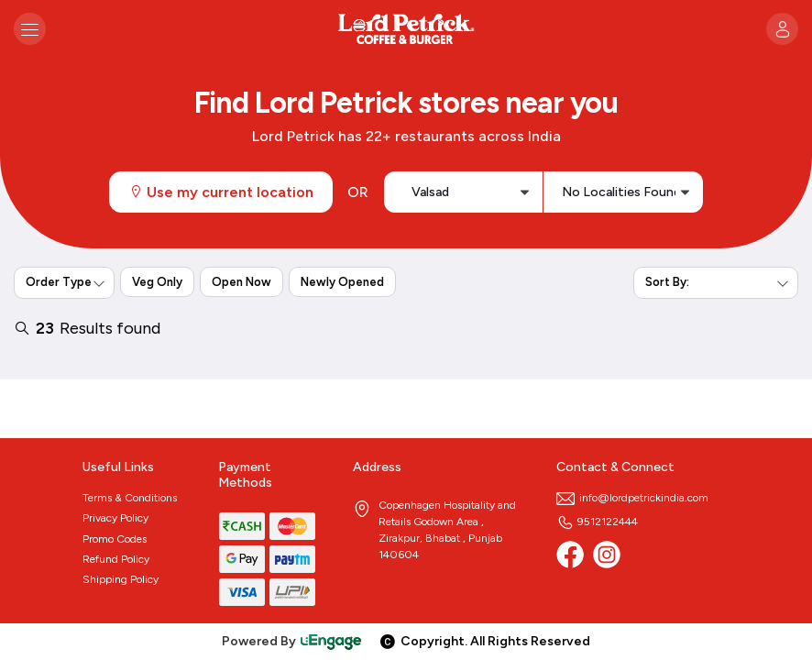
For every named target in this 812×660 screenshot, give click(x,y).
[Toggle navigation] (30, 29)
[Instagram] (607, 555)
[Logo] (406, 29)
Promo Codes (115, 539)
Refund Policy (116, 559)
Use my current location (221, 192)
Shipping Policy (121, 579)
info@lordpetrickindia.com (632, 498)
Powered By (292, 641)
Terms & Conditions (130, 498)
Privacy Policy (115, 518)
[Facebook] (570, 555)
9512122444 (597, 522)
